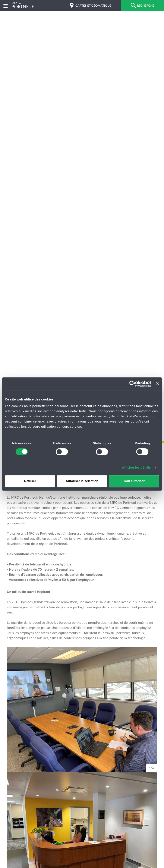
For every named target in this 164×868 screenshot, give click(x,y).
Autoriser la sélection (82, 481)
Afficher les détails (136, 467)
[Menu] (6, 5)
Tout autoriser (134, 481)
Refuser (30, 481)
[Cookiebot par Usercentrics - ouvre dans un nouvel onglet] (133, 384)
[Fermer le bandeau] (158, 384)
